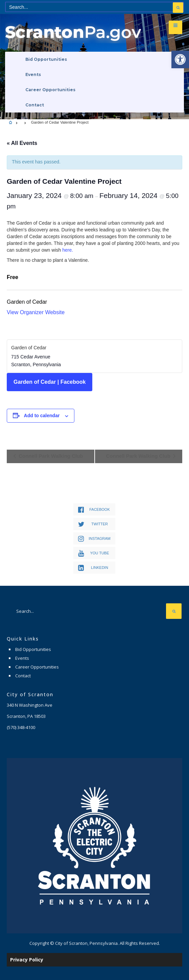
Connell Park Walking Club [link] (50, 456)
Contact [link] (35, 105)
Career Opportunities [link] (50, 90)
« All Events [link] (22, 143)
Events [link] (33, 74)
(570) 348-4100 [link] (21, 727)
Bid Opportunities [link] (46, 59)
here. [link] (68, 250)
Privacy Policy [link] (27, 960)
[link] (180, 59)
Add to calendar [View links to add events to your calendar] (42, 416)
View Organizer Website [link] (36, 312)
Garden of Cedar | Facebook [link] (50, 382)
